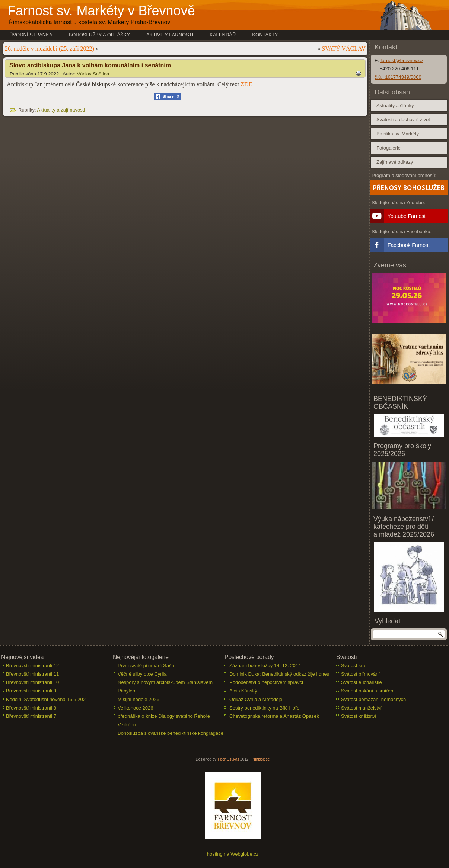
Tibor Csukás (228, 759)
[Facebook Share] (167, 96)
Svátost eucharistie (362, 682)
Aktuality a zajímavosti (61, 110)
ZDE (246, 84)
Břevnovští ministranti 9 (31, 691)
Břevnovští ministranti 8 (31, 708)
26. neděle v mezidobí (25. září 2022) (50, 49)
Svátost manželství (361, 708)
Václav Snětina (93, 74)
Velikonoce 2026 (135, 708)
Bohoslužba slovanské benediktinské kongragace (171, 733)
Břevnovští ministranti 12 (32, 666)
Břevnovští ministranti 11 (32, 674)
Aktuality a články (395, 105)
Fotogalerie (389, 148)
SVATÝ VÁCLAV (344, 49)
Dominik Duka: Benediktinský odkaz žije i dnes (279, 674)
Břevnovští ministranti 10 (32, 682)
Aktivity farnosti (170, 35)
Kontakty (265, 35)
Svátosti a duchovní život (403, 120)
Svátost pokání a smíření (368, 691)
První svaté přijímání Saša (146, 666)
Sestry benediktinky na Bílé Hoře (265, 708)
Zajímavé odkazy (395, 162)
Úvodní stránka (31, 35)
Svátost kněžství (359, 716)
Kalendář (223, 35)
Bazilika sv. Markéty (398, 134)
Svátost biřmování (360, 674)
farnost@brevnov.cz (402, 60)
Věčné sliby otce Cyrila (142, 674)
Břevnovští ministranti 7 (31, 716)
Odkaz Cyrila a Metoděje (256, 699)
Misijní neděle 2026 (138, 699)
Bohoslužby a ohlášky (100, 35)
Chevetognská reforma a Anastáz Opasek (274, 716)
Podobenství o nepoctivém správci (266, 682)
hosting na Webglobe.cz (233, 854)
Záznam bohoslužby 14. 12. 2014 (265, 666)
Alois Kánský (243, 691)
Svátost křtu (354, 666)
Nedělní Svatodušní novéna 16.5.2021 (47, 699)
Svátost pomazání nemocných (373, 699)
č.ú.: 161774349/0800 (398, 77)
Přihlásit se (261, 759)
